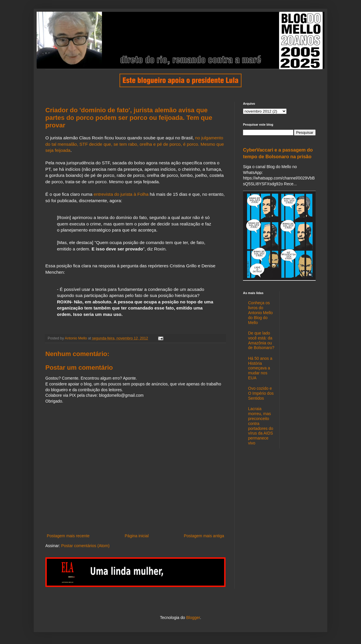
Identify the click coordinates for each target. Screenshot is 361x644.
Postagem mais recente (68, 536)
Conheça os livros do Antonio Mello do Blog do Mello (261, 313)
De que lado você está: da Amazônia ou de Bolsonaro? (261, 340)
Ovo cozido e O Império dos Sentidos (261, 393)
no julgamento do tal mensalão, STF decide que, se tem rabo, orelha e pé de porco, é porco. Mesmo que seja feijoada (135, 144)
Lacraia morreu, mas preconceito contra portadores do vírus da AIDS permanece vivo (261, 426)
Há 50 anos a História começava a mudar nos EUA (260, 368)
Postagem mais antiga (204, 536)
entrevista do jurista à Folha (122, 194)
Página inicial (137, 536)
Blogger (193, 618)
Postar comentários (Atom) (85, 546)
